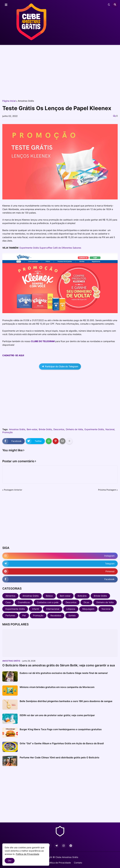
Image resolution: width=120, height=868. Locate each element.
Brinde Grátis (45, 429)
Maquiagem (88, 609)
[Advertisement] (60, 72)
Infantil (35, 609)
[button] (6, 5)
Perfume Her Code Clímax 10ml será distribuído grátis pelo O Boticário (59, 757)
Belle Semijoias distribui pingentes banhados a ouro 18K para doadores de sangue (66, 701)
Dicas (86, 602)
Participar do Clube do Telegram (60, 366)
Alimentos (10, 596)
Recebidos (56, 615)
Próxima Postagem (107, 490)
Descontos (59, 429)
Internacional (53, 609)
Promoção (7, 432)
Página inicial (9, 101)
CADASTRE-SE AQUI (13, 355)
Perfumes (10, 615)
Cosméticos (24, 602)
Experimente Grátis (94, 429)
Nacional (110, 429)
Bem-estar (32, 429)
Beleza (49, 596)
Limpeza (71, 609)
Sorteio (72, 615)
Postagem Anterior (13, 490)
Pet (24, 615)
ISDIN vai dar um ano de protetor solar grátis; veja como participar (57, 715)
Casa (8, 602)
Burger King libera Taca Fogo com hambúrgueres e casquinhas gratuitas (61, 729)
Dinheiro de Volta (74, 429)
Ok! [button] (10, 861)
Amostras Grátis (26, 101)
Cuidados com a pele (48, 602)
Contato (78, 863)
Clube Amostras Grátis (67, 857)
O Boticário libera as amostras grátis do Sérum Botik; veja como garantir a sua (59, 665)
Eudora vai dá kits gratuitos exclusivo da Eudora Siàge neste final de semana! (64, 673)
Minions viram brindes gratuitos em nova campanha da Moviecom (57, 687)
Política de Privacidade (59, 863)
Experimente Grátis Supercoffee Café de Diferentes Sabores (50, 248)
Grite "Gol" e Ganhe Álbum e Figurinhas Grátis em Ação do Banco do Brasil (62, 743)
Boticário (82, 596)
